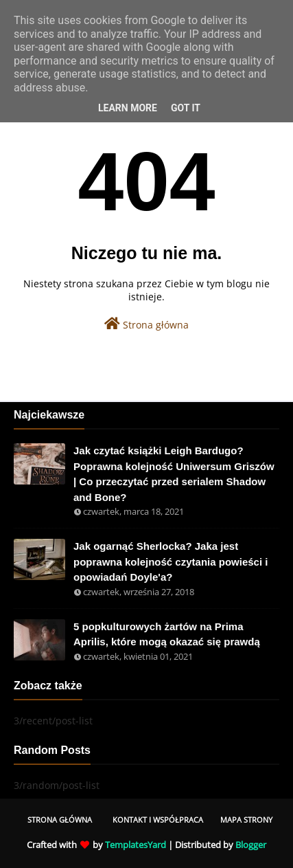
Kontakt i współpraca (158, 820)
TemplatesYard (136, 845)
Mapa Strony (246, 820)
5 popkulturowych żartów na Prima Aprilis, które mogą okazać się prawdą (167, 634)
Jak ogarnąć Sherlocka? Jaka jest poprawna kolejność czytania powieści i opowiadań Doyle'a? (171, 561)
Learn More (128, 108)
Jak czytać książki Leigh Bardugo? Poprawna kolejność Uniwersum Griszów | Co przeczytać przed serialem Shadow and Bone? (174, 474)
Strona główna (146, 324)
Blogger (251, 845)
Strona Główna (60, 820)
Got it (186, 108)
